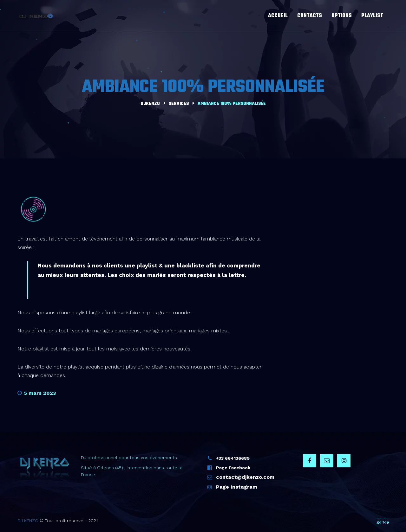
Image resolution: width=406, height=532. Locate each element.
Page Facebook (233, 468)
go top (383, 521)
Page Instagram (237, 487)
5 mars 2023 (37, 393)
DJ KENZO (28, 521)
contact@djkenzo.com (245, 477)
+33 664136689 (233, 458)
